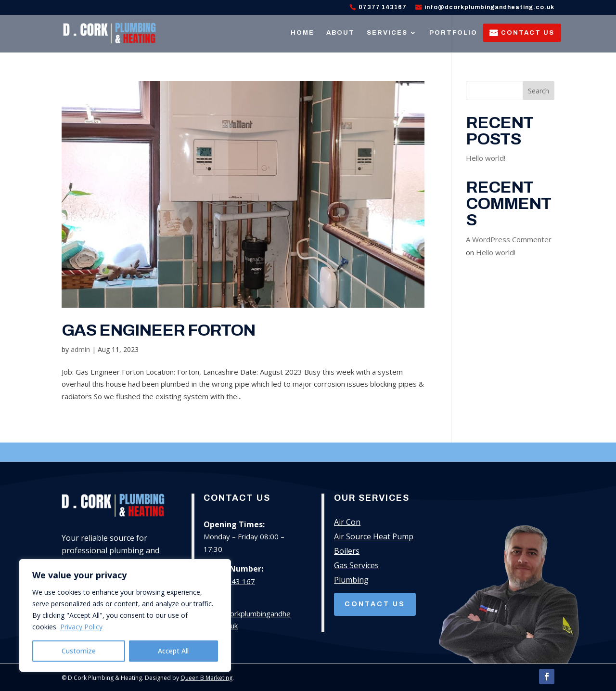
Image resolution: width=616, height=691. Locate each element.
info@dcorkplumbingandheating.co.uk (489, 7)
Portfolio (453, 33)
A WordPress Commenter (509, 239)
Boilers (347, 552)
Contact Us (528, 33)
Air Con (347, 523)
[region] (125, 615)
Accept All (173, 651)
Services (387, 33)
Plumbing (351, 581)
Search (539, 91)
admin (80, 349)
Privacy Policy (81, 627)
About (340, 33)
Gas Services (356, 566)
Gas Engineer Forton (158, 330)
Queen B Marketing (206, 678)
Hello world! (486, 158)
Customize (79, 651)
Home (302, 33)
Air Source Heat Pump (374, 537)
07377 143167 (383, 7)
